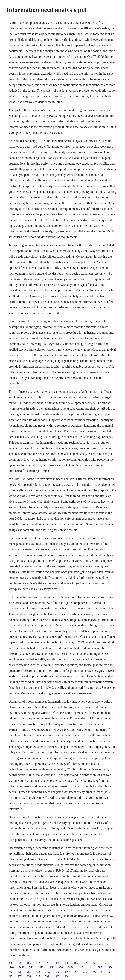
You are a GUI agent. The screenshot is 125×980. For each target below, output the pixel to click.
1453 (48, 972)
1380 (57, 976)
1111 (41, 967)
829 (20, 963)
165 (76, 963)
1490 (21, 967)
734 (110, 972)
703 (94, 972)
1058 (29, 963)
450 (67, 963)
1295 (81, 967)
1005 (101, 967)
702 (47, 976)
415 (20, 972)
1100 (51, 967)
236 (29, 976)
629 (95, 963)
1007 (71, 967)
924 (110, 967)
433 (38, 972)
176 (39, 963)
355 (38, 976)
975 (85, 972)
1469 (67, 972)
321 (91, 967)
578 (58, 972)
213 (11, 976)
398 (58, 963)
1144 (11, 967)
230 (11, 963)
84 (76, 972)
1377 (86, 963)
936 (48, 963)
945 (31, 967)
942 (11, 972)
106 (67, 976)
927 (20, 976)
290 (61, 967)
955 (29, 972)
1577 (105, 963)
